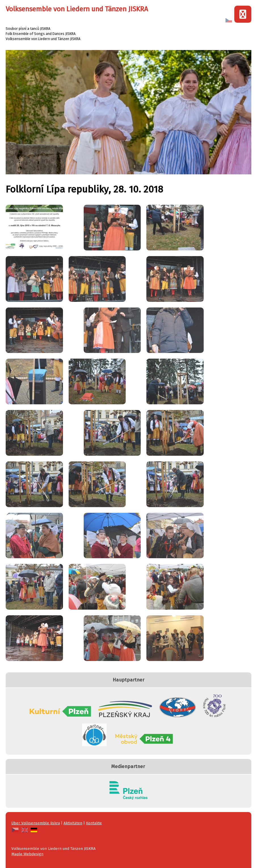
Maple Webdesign (27, 854)
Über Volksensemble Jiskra (36, 823)
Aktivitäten (73, 823)
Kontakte (94, 823)
